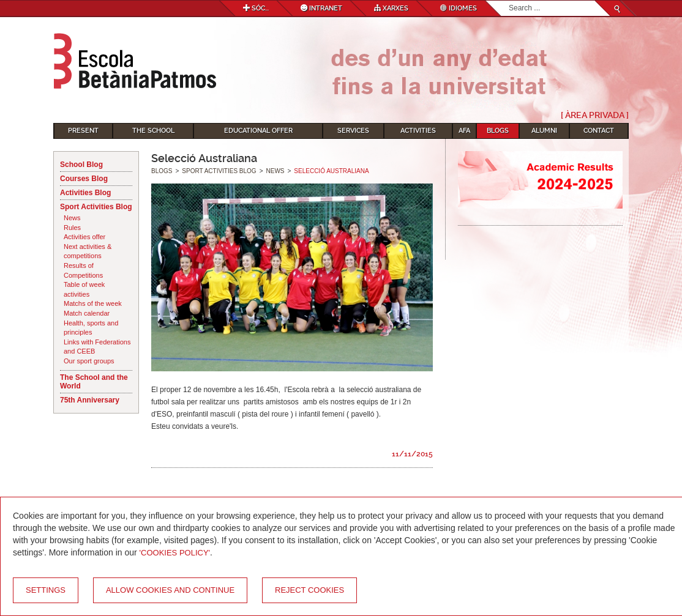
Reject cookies (309, 590)
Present (83, 131)
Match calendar (87, 313)
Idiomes (459, 8)
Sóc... (256, 8)
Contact (599, 131)
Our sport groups (89, 361)
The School (153, 131)
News (72, 218)
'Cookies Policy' (175, 553)
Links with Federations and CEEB (97, 347)
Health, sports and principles (91, 328)
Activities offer (84, 237)
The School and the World (94, 382)
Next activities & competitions (88, 251)
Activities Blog (85, 193)
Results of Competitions (83, 270)
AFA (464, 131)
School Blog (81, 165)
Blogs (498, 131)
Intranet (321, 8)
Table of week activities (84, 289)
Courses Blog (84, 179)
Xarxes (391, 8)
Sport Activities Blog (96, 207)
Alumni (544, 131)
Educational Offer (258, 131)
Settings (46, 590)
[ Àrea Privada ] (595, 115)
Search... (509, 1)
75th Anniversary (90, 400)
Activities (418, 131)
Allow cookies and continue (170, 590)
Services (353, 131)
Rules (72, 228)
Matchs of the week (93, 303)
